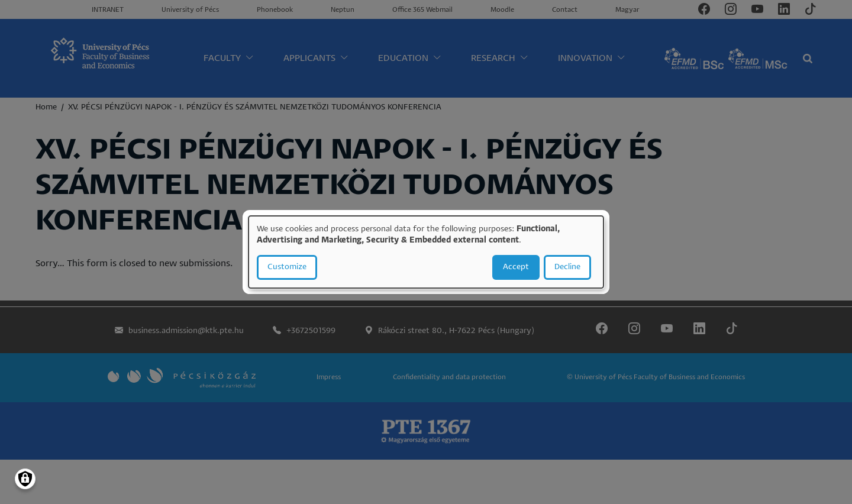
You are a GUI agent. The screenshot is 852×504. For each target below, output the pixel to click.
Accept (516, 267)
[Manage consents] (25, 479)
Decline (567, 267)
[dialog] (426, 252)
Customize (287, 267)
